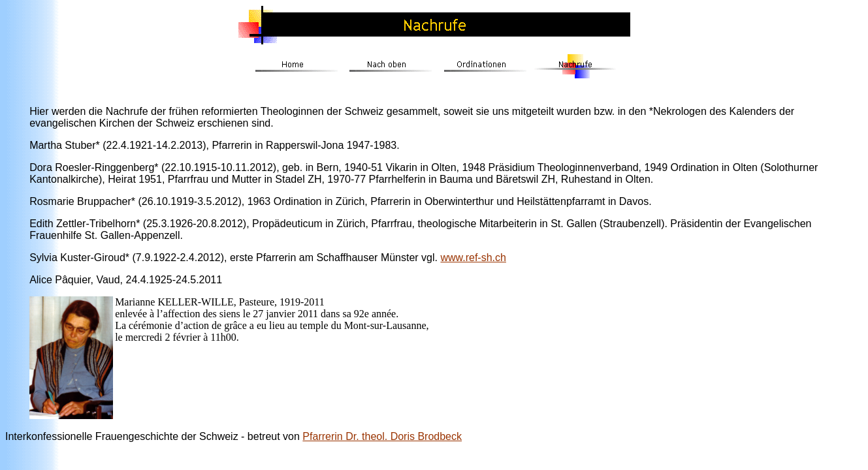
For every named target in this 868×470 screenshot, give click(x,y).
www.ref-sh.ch (473, 258)
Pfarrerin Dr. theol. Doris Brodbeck (382, 436)
